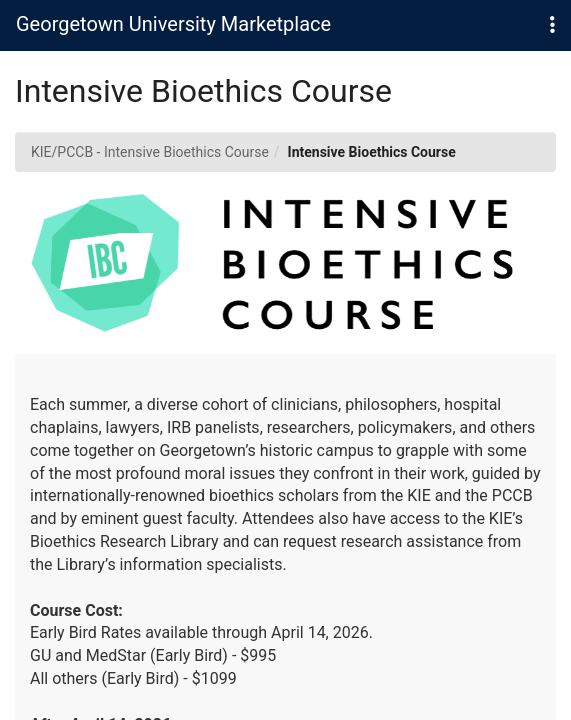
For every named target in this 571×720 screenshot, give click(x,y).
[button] (552, 25)
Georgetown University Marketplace (173, 24)
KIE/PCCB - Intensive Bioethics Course (150, 152)
